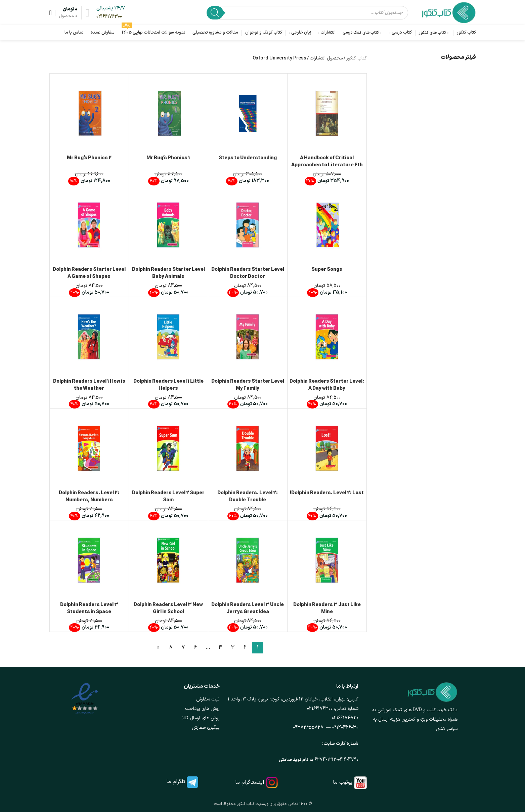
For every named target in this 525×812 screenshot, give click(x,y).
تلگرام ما (176, 782)
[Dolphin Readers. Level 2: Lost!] (327, 448)
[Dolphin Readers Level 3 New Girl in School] (168, 560)
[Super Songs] (327, 225)
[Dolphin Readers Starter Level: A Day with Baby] (327, 337)
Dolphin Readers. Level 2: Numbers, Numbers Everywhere (89, 500)
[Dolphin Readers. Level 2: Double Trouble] (248, 448)
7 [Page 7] (183, 648)
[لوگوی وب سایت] (449, 12)
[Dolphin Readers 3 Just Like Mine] (327, 560)
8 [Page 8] (171, 648)
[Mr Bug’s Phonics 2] (89, 113)
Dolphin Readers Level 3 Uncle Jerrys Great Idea (248, 608)
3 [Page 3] (233, 648)
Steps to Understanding (248, 158)
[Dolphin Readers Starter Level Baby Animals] (168, 225)
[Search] (215, 13)
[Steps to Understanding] (248, 113)
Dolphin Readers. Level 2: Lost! (327, 493)
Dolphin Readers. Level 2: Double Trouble (248, 497)
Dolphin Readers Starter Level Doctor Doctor (248, 273)
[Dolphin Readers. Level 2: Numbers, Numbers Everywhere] (89, 448)
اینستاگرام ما (250, 782)
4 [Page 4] (220, 648)
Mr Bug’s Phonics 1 (168, 158)
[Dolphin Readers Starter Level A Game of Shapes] (89, 225)
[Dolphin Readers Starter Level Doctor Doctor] (248, 225)
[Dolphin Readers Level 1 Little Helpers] (168, 337)
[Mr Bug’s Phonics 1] (168, 113)
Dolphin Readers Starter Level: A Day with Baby (327, 385)
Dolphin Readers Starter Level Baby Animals (168, 273)
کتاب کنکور (357, 58)
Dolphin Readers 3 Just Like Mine (327, 608)
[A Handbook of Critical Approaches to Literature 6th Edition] (327, 113)
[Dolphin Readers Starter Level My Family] (248, 337)
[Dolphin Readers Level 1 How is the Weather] (89, 337)
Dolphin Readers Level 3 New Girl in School (168, 608)
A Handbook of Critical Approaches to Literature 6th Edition (327, 165)
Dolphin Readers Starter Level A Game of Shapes (89, 273)
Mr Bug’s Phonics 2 (89, 158)
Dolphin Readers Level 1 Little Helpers (168, 385)
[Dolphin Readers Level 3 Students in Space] (89, 560)
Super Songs (327, 270)
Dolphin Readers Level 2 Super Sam (168, 497)
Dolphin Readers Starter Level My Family (248, 385)
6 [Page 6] (195, 648)
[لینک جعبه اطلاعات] (111, 13)
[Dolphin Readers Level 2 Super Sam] (168, 448)
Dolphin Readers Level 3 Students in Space (89, 608)
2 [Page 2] (245, 648)
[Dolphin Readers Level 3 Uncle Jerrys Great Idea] (248, 560)
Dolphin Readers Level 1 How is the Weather (89, 385)
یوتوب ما (343, 782)
